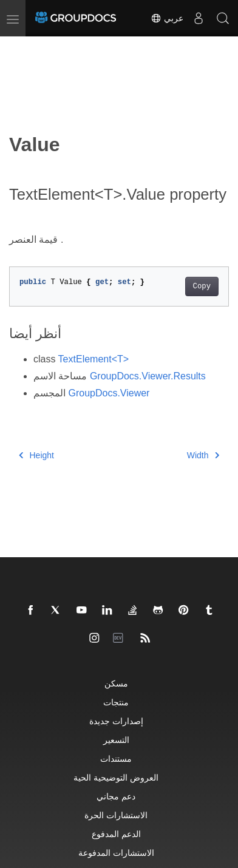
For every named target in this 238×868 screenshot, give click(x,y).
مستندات (116, 758)
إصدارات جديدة (116, 721)
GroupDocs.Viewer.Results (148, 376)
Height (36, 455)
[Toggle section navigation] (19, 47)
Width (203, 455)
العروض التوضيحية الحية (116, 777)
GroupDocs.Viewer (109, 393)
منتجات (116, 702)
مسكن (116, 683)
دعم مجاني (116, 796)
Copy (202, 287)
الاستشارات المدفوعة (116, 853)
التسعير (116, 740)
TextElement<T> (94, 359)
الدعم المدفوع (116, 834)
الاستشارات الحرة (116, 815)
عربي (167, 18)
